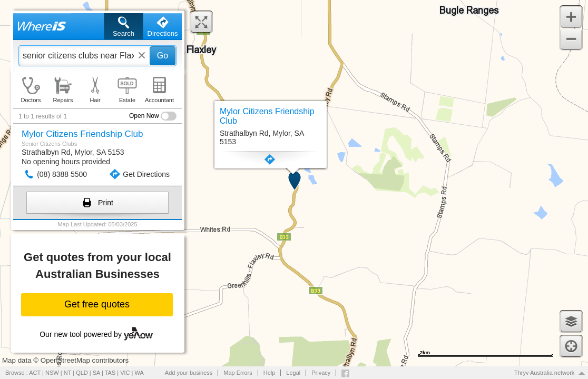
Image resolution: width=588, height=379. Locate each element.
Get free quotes (97, 304)
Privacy (321, 373)
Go (163, 56)
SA (96, 373)
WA (139, 373)
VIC (125, 373)
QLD (82, 373)
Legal (293, 373)
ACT (35, 373)
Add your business (189, 373)
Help (269, 373)
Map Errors (238, 373)
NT (67, 373)
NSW (52, 373)
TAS (110, 373)
